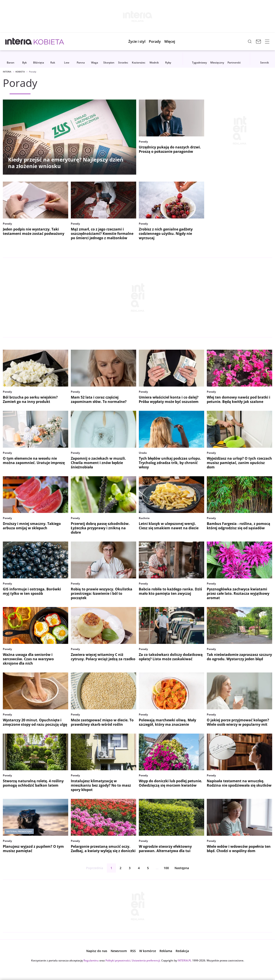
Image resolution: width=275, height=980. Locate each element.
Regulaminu (91, 960)
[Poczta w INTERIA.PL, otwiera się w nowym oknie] (258, 41)
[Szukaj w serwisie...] (250, 41)
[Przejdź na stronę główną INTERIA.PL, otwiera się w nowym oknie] (19, 41)
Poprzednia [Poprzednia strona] (91, 868)
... (157, 868)
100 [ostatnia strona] (166, 868)
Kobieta (20, 72)
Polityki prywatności (118, 960)
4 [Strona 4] (139, 868)
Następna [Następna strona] (185, 868)
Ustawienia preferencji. (146, 960)
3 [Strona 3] (130, 868)
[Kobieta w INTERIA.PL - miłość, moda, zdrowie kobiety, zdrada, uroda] (49, 41)
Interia (7, 72)
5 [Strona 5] (148, 868)
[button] (173, 41)
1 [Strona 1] (111, 868)
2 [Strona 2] (121, 868)
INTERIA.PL (185, 960)
